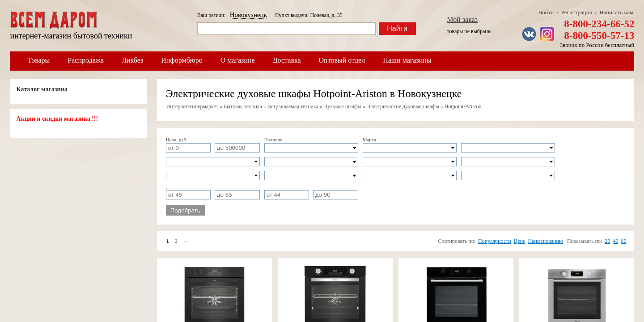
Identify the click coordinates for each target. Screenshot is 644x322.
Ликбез (132, 60)
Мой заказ (462, 19)
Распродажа (86, 60)
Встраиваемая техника (293, 106)
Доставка (287, 60)
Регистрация (577, 12)
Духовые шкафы (343, 106)
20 (607, 241)
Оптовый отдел (342, 60)
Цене (520, 241)
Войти (546, 12)
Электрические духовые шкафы (403, 106)
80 (623, 241)
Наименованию (546, 241)
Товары (39, 60)
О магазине (238, 60)
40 (615, 241)
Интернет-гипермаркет (193, 106)
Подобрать (185, 210)
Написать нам (616, 12)
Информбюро (182, 60)
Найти (397, 28)
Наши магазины (407, 60)
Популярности (495, 241)
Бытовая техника (243, 106)
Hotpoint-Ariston (463, 106)
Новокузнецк (248, 15)
